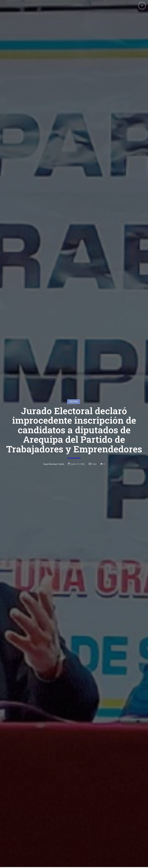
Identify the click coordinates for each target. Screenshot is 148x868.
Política (74, 364)
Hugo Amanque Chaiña (54, 426)
